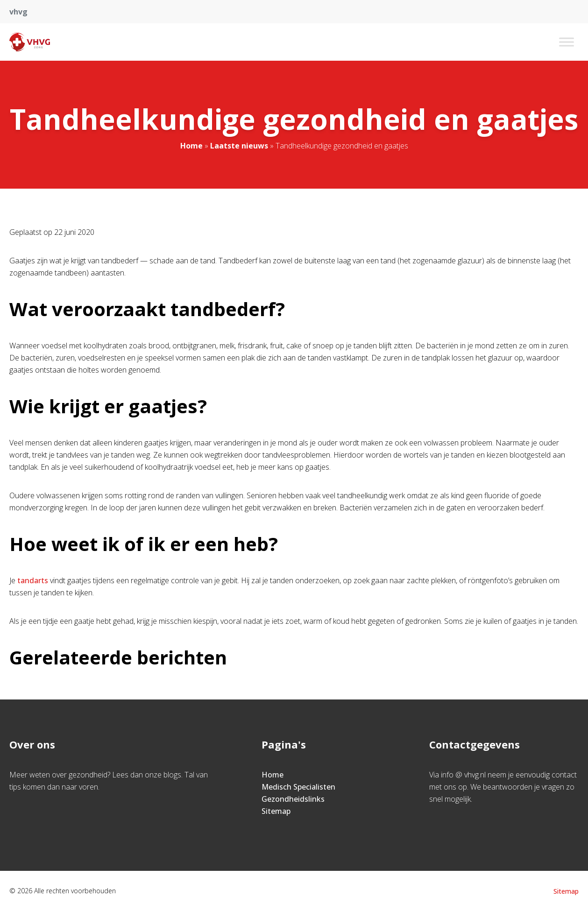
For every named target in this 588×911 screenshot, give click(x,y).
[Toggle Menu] (567, 42)
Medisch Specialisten (298, 787)
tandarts (33, 580)
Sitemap (276, 811)
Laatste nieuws (239, 146)
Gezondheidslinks (293, 799)
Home (191, 146)
